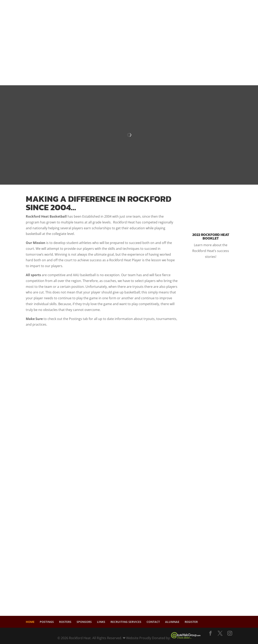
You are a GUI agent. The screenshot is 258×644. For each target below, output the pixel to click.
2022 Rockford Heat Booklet (211, 236)
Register (191, 622)
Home (30, 622)
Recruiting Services (126, 622)
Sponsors (84, 622)
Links (101, 622)
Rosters (65, 622)
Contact (153, 622)
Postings (47, 622)
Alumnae (172, 622)
